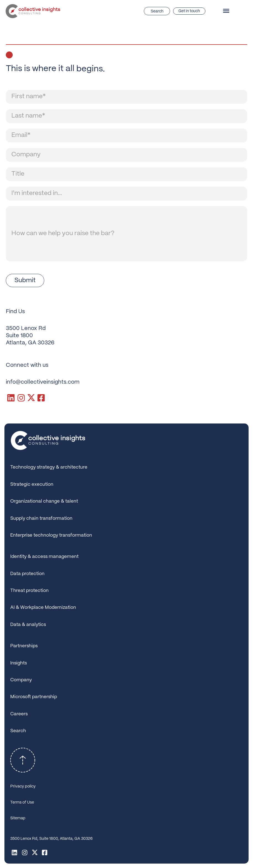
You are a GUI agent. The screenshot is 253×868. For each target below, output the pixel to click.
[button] (228, 11)
